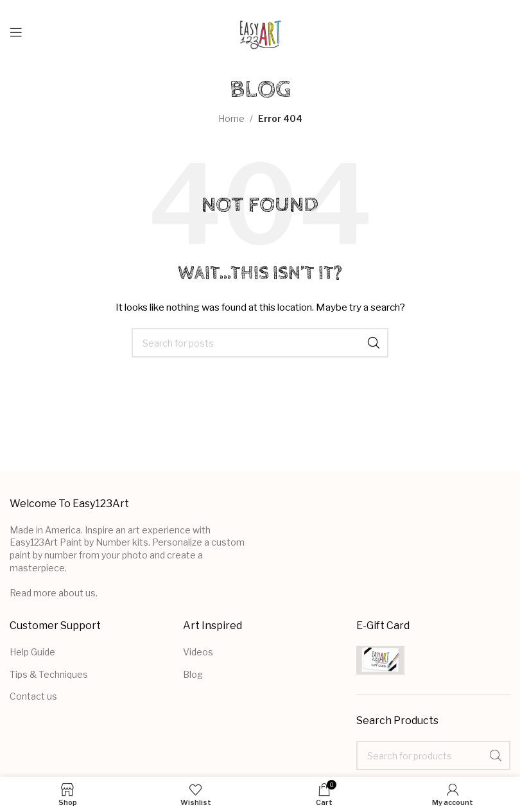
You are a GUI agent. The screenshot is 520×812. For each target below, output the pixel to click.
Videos (198, 652)
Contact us (33, 696)
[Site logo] (260, 31)
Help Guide (32, 652)
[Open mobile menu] (16, 32)
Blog (193, 674)
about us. (78, 593)
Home (231, 118)
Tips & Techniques (49, 674)
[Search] (260, 343)
